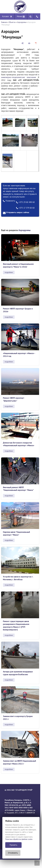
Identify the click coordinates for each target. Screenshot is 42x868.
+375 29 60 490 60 (25, 202)
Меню (21, 16)
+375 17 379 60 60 (25, 208)
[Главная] (20, 7)
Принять (13, 845)
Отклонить (13, 853)
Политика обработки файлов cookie (19, 839)
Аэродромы (22, 22)
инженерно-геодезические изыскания (18, 77)
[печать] (29, 43)
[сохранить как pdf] (36, 43)
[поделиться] (22, 43)
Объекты (12, 22)
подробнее (9, 272)
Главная (4, 22)
